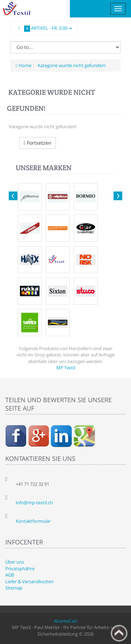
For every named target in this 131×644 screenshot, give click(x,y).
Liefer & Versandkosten (29, 581)
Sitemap (14, 588)
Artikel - (44, 28)
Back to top (119, 633)
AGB (10, 575)
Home (24, 65)
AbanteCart (66, 621)
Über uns (15, 562)
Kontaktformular (33, 521)
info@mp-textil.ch (34, 502)
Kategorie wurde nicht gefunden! (71, 65)
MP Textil (66, 368)
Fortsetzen (38, 143)
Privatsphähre (20, 569)
